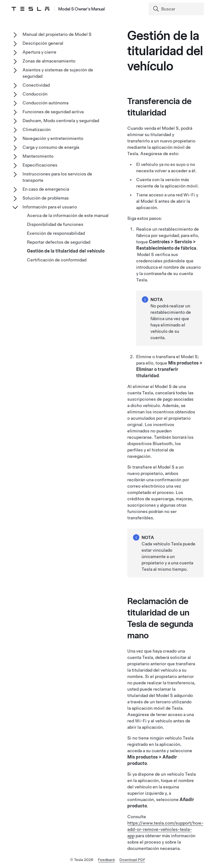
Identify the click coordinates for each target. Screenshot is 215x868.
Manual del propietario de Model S (57, 34)
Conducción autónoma (45, 103)
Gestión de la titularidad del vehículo (66, 251)
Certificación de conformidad (57, 260)
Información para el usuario (50, 207)
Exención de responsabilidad (56, 233)
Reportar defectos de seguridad (59, 242)
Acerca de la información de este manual (68, 215)
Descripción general (43, 43)
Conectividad (36, 85)
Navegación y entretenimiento (53, 138)
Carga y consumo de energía (51, 147)
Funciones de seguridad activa (53, 112)
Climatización (37, 129)
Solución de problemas (46, 198)
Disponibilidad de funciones (55, 224)
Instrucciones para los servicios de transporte (57, 177)
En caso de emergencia (46, 189)
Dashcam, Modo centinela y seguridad (61, 121)
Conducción (35, 94)
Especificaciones (40, 165)
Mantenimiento (38, 156)
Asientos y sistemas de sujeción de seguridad (58, 73)
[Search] (177, 9)
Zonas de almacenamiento (49, 61)
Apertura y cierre (39, 52)
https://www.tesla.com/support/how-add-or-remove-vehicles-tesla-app (165, 829)
